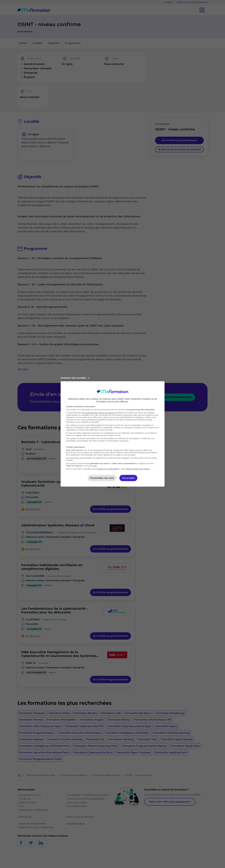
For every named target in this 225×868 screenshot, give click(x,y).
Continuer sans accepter (75, 378)
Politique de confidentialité (107, 469)
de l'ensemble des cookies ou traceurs (98, 413)
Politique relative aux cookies (138, 469)
